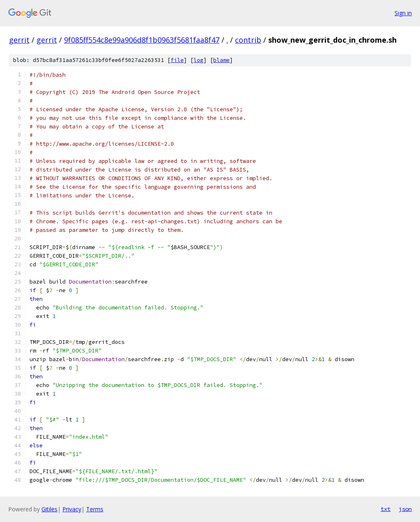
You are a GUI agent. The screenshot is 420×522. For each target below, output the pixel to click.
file (177, 60)
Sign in (403, 13)
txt (386, 509)
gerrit (19, 40)
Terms (95, 509)
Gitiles (49, 509)
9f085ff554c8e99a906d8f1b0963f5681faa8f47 (142, 40)
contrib (248, 40)
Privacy (72, 509)
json (405, 509)
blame (221, 60)
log (199, 60)
